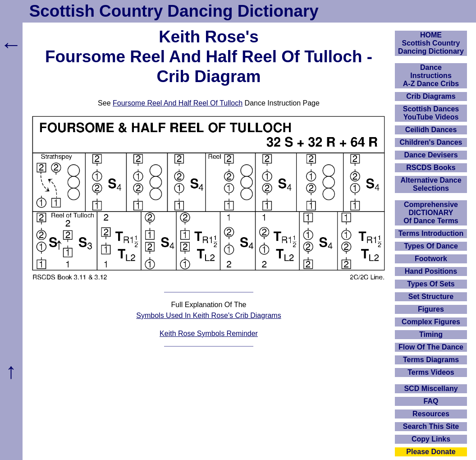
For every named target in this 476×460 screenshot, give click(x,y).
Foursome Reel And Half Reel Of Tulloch (178, 103)
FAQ (431, 401)
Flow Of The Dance (431, 347)
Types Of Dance (431, 246)
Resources (431, 414)
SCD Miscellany (431, 389)
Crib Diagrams (431, 96)
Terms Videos (431, 372)
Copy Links (431, 439)
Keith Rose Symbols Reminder (209, 333)
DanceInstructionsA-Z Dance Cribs (431, 76)
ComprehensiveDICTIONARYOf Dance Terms (431, 213)
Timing (431, 334)
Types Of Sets (431, 284)
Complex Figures (431, 322)
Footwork (431, 259)
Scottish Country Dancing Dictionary (174, 11)
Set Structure (431, 297)
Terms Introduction (431, 233)
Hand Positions (431, 271)
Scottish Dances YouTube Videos (431, 113)
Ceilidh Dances (431, 130)
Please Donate (431, 452)
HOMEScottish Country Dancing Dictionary (431, 43)
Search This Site (431, 426)
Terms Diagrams (431, 360)
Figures (431, 309)
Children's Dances (431, 142)
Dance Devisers (431, 155)
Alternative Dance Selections (431, 184)
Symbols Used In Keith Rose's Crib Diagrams (208, 315)
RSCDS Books (431, 168)
